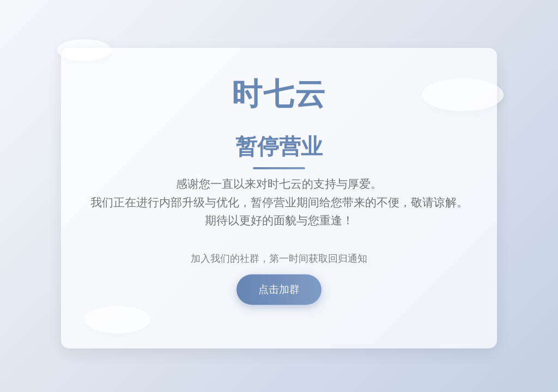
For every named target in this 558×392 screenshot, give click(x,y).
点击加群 (279, 291)
